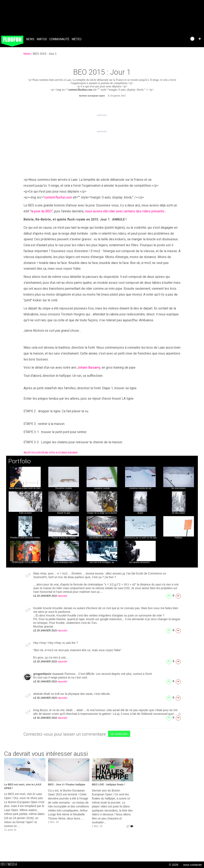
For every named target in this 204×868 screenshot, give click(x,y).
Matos (42, 39)
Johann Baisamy (89, 367)
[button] (200, 39)
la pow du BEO (41, 211)
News (30, 39)
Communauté (59, 39)
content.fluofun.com (80, 90)
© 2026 (174, 865)
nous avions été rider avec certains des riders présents (125, 211)
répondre (62, 596)
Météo (77, 39)
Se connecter (119, 734)
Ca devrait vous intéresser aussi (46, 754)
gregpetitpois (43, 674)
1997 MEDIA (10, 864)
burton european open (39, 453)
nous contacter (193, 865)
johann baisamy (67, 453)
